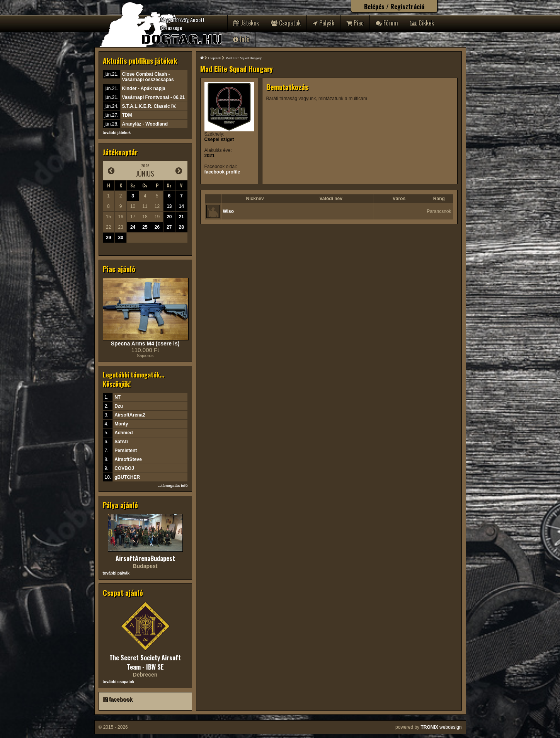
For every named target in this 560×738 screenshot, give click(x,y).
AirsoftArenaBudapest (145, 558)
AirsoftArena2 (130, 415)
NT (117, 397)
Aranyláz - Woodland (145, 124)
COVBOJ (124, 468)
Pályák (323, 23)
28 (181, 227)
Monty (121, 424)
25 (145, 227)
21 (181, 217)
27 (169, 227)
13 (169, 206)
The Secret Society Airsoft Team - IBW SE (145, 662)
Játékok (246, 23)
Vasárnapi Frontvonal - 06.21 (154, 97)
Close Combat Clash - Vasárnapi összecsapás (148, 77)
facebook (118, 699)
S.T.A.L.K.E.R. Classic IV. (149, 106)
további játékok (117, 133)
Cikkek (422, 23)
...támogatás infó (173, 485)
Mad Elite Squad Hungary (243, 58)
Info (241, 39)
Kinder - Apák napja (144, 88)
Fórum (387, 23)
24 (133, 227)
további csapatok (119, 682)
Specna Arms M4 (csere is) (145, 343)
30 (120, 238)
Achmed (123, 433)
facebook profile (222, 172)
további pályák (116, 573)
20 (169, 217)
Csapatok (286, 23)
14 (181, 206)
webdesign (441, 727)
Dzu (119, 406)
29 (108, 238)
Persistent (126, 451)
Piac (355, 23)
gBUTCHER (127, 477)
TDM (127, 115)
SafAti (121, 442)
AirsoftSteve (128, 459)
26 (157, 227)
